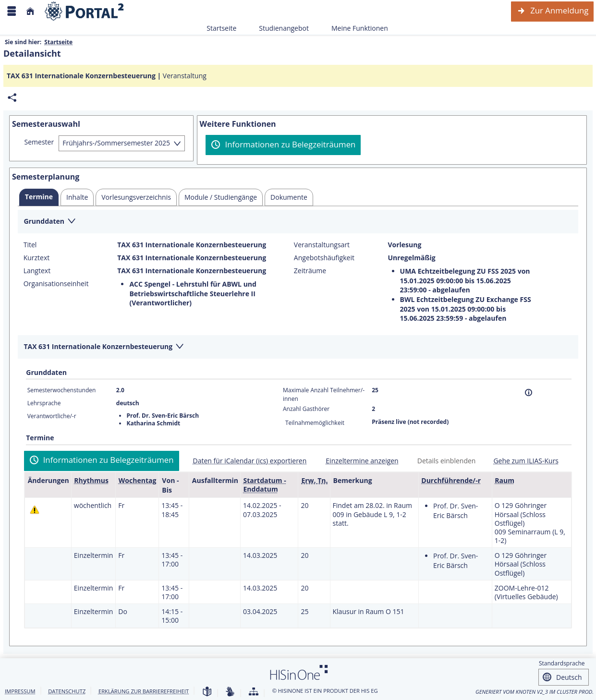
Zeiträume (310, 271)
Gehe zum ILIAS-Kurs (526, 461)
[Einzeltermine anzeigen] (358, 461)
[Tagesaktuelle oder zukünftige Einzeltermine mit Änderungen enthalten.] (35, 509)
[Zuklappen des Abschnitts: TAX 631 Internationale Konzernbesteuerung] (298, 347)
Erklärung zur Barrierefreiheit (144, 691)
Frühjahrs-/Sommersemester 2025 (116, 143)
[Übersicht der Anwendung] (254, 692)
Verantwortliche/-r (52, 416)
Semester (39, 142)
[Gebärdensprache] (230, 692)
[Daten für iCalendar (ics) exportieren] (246, 461)
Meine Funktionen (354, 28)
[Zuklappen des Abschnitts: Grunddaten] (298, 222)
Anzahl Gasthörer (306, 409)
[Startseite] (30, 11)
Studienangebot (279, 28)
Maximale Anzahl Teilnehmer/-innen (324, 394)
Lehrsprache (44, 403)
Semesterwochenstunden (62, 390)
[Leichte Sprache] (207, 692)
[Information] (529, 392)
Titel (30, 245)
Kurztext (37, 258)
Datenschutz (67, 691)
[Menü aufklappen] (12, 11)
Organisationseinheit (56, 284)
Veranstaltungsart (322, 245)
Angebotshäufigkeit (324, 258)
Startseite (221, 28)
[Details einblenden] (443, 461)
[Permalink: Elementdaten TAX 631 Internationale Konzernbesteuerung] (12, 98)
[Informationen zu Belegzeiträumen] (283, 145)
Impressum (20, 691)
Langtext (37, 271)
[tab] (39, 197)
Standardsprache (562, 663)
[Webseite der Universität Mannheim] (85, 11)
